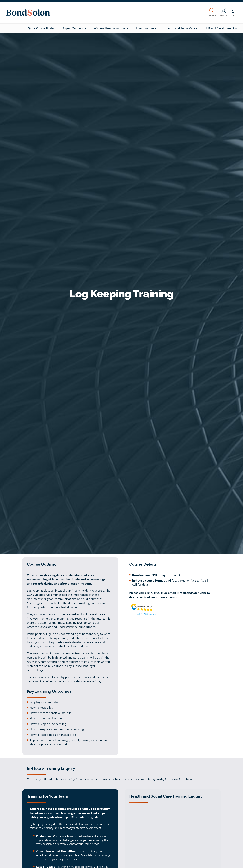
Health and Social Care (182, 28)
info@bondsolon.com (191, 593)
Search (212, 12)
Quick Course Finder (41, 28)
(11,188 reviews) (147, 614)
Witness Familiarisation (111, 28)
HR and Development (222, 28)
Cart (234, 12)
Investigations (147, 28)
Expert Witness (74, 28)
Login (224, 12)
